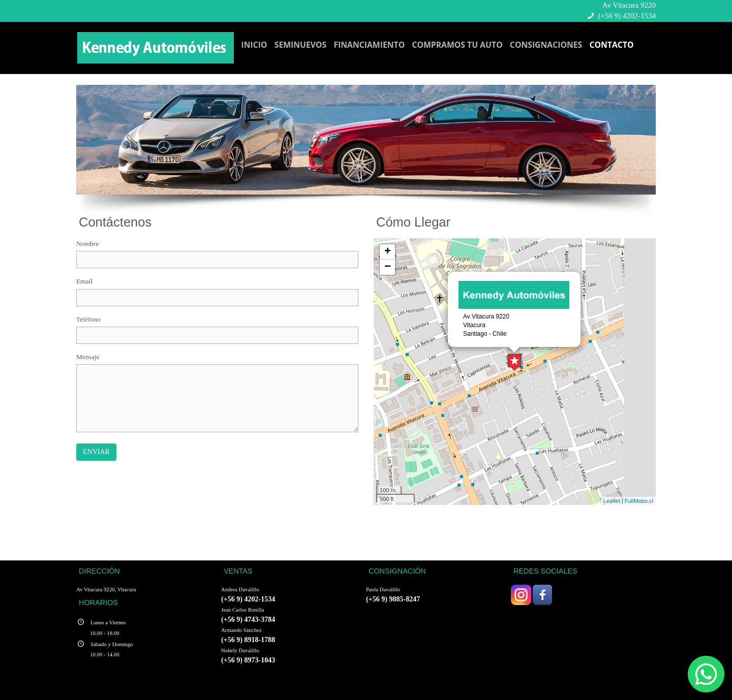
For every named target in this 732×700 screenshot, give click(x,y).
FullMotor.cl (639, 501)
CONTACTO (611, 45)
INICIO (254, 45)
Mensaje (88, 357)
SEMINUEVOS (301, 45)
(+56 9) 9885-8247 (393, 599)
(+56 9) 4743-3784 (248, 619)
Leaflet (612, 501)
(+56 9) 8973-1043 (248, 660)
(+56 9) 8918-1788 (248, 640)
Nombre (87, 244)
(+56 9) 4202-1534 (627, 16)
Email (84, 281)
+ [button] (388, 252)
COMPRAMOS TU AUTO (457, 45)
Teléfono (88, 319)
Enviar (96, 452)
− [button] (388, 267)
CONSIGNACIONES (546, 45)
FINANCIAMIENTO (369, 45)
